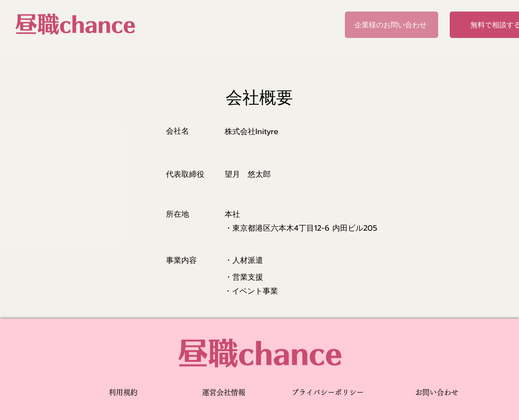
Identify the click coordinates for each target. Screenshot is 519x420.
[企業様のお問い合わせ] (392, 25)
